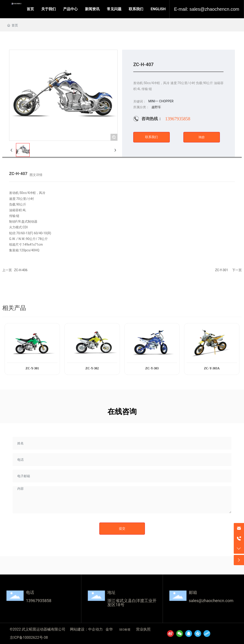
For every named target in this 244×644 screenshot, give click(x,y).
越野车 (156, 107)
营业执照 (143, 629)
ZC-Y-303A (212, 368)
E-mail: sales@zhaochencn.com (207, 9)
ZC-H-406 (21, 270)
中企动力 (95, 629)
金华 (109, 629)
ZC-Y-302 (92, 368)
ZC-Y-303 (152, 368)
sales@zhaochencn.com (211, 601)
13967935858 (178, 119)
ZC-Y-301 (222, 270)
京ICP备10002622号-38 (29, 638)
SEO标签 (125, 630)
